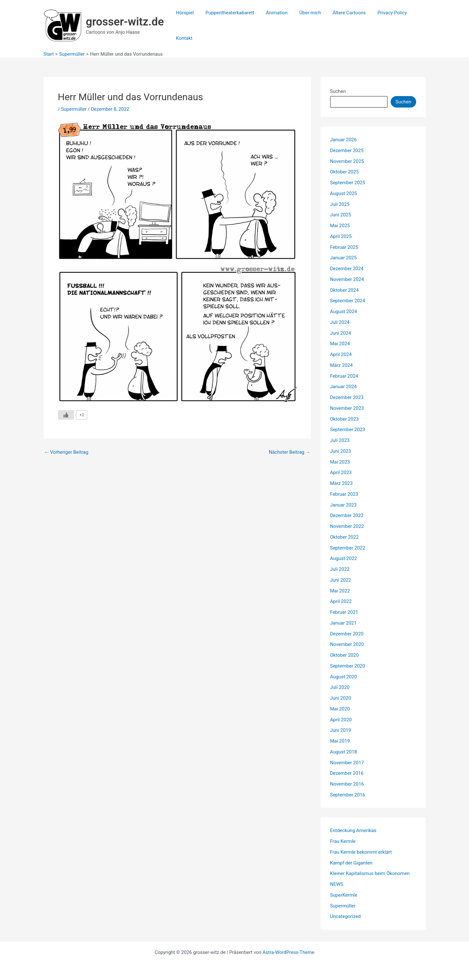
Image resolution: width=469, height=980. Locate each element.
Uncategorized (345, 916)
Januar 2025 (344, 258)
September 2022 (348, 548)
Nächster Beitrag (289, 452)
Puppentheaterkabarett (227, 13)
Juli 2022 (340, 569)
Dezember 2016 (347, 773)
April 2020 (341, 720)
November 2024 (347, 279)
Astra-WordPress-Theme (288, 952)
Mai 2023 (340, 462)
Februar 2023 (344, 494)
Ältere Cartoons (340, 13)
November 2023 (347, 408)
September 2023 (348, 430)
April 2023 (341, 472)
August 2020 (344, 677)
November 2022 (347, 526)
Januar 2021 (344, 623)
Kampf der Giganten (351, 863)
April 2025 (341, 236)
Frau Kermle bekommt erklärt (361, 852)
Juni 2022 (341, 580)
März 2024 (341, 365)
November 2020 (347, 644)
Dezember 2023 (347, 397)
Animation (271, 13)
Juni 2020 (341, 698)
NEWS (337, 884)
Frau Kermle (343, 841)
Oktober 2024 (345, 290)
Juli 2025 (340, 204)
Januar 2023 (344, 505)
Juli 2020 (340, 687)
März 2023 (341, 483)
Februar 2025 (344, 247)
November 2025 (347, 161)
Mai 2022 (340, 591)
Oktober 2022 (345, 537)
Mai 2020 (340, 709)
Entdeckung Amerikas (353, 830)
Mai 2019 (340, 741)
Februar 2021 (344, 612)
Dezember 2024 (347, 269)
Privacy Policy (380, 13)
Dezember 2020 (347, 634)
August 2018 (344, 752)
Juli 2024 (340, 322)
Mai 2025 (340, 226)
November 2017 (347, 763)
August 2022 (344, 558)
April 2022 (341, 601)
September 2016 (348, 795)
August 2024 (344, 311)
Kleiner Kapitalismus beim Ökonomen (370, 873)
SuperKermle (344, 895)
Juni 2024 (341, 333)
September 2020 (348, 666)
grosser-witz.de (125, 22)
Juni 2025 (341, 215)
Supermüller (74, 109)
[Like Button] (66, 415)
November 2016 (347, 784)
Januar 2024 (344, 387)
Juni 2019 (341, 730)
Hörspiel (184, 13)
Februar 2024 (344, 376)
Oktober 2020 (345, 655)
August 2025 (344, 193)
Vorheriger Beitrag (66, 452)
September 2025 (348, 183)
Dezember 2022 (347, 515)
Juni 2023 (341, 451)
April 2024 (341, 354)
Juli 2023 (340, 440)
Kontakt (183, 38)
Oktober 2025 (345, 172)
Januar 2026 (344, 140)
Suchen (338, 91)
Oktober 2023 (345, 419)
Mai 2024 (340, 344)
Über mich (303, 13)
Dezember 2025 (347, 150)
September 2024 (348, 301)
